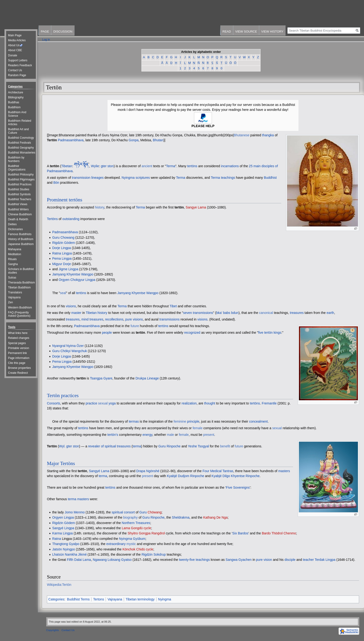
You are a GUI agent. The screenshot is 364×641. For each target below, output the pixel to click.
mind (85, 319)
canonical (266, 313)
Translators (15, 292)
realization (189, 403)
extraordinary (116, 544)
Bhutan (158, 140)
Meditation (14, 254)
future (135, 326)
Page (45, 31)
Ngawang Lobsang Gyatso (112, 560)
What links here (18, 333)
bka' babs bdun (227, 313)
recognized (192, 333)
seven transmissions (198, 313)
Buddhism (14, 107)
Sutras (12, 278)
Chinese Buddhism (20, 214)
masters (284, 471)
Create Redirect (18, 373)
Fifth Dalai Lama (79, 560)
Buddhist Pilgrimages (21, 179)
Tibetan (67, 166)
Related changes (19, 338)
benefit (225, 446)
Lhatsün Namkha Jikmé (69, 554)
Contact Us (15, 70)
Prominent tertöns (65, 200)
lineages (97, 178)
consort (129, 512)
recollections (114, 319)
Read (227, 31)
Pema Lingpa (62, 258)
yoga (112, 403)
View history (272, 31)
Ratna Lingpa (62, 253)
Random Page (17, 75)
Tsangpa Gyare (101, 378)
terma (137, 446)
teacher (308, 560)
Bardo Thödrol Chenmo (279, 533)
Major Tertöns (61, 463)
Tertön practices (63, 395)
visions (71, 306)
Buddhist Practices (20, 184)
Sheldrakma (181, 517)
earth (330, 313)
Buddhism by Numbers (16, 159)
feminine (180, 421)
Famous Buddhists (20, 234)
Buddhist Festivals (19, 143)
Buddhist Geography (21, 148)
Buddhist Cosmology (21, 138)
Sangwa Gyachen (239, 560)
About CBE (15, 50)
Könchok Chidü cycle (138, 549)
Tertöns (52, 219)
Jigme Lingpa (68, 269)
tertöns (192, 166)
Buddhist (270, 178)
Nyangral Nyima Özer (68, 346)
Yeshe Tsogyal (199, 446)
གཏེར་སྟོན (81, 165)
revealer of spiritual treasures (110, 446)
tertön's (113, 435)
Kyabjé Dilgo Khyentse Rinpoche (236, 476)
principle (193, 421)
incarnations (230, 166)
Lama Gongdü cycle (136, 528)
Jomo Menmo (75, 512)
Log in (46, 40)
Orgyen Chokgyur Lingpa (77, 280)
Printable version (19, 348)
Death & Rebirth (18, 219)
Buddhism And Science (17, 114)
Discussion (63, 31)
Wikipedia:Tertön (59, 585)
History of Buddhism (21, 239)
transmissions (170, 319)
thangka (268, 135)
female (198, 428)
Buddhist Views (18, 204)
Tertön (52, 140)
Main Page (15, 35)
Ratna (56, 539)
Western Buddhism (20, 308)
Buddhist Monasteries (22, 153)
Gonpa (134, 140)
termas (134, 421)
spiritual (117, 512)
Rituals (12, 259)
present (209, 435)
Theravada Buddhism (21, 283)
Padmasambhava (71, 140)
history (99, 207)
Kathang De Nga (215, 517)
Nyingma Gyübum (132, 539)
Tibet (173, 306)
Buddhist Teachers (20, 199)
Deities (12, 224)
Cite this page (17, 363)
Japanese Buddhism (21, 244)
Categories (56, 599)
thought (210, 403)
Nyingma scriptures (136, 178)
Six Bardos (240, 533)
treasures (297, 313)
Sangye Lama (196, 207)
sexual (103, 403)
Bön (56, 183)
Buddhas (14, 102)
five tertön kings (270, 333)
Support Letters (18, 60)
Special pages (17, 343)
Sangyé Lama (99, 471)
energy (148, 435)
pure (128, 319)
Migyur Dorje (61, 264)
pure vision (264, 560)
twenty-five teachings (194, 560)
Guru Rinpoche (170, 446)
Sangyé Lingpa (63, 528)
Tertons (99, 599)
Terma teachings (223, 178)
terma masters (78, 499)
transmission (81, 178)
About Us (14, 45)
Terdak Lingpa (325, 560)
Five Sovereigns (238, 487)
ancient (147, 166)
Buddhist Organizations (17, 168)
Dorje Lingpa (61, 248)
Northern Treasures (136, 523)
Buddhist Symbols (19, 194)
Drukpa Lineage (147, 378)
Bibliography (16, 97)
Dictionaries (15, 229)
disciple (290, 560)
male (170, 435)
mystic (131, 544)
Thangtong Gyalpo (66, 544)
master (77, 313)
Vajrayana (115, 599)
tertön (54, 166)
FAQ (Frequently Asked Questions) (19, 314)
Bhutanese (242, 135)
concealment (258, 421)
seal (63, 293)
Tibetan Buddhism (19, 287)
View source (246, 31)
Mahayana (15, 249)
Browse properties (19, 368)
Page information (19, 358)
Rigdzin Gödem (64, 243)
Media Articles (17, 40)
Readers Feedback (20, 65)
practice (91, 403)
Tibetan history (97, 313)
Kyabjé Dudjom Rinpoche (186, 476)
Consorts (54, 403)
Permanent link (17, 353)
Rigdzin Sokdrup (154, 554)
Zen (10, 302)
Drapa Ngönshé (148, 471)
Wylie (95, 166)
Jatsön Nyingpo (64, 549)
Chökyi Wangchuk (74, 351)
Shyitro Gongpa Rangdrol (146, 533)
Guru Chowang (63, 237)
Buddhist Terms (78, 599)
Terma (171, 166)
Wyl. (62, 446)
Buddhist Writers (18, 209)
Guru (56, 351)
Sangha (13, 264)
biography (131, 517)
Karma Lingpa (62, 533)
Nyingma (165, 599)
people (107, 333)
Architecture (16, 92)
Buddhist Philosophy (21, 175)
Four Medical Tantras (218, 471)
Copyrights (52, 630)
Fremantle (269, 403)
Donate (13, 55)
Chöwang (155, 512)
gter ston (107, 166)
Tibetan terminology (140, 599)
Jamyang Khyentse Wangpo (73, 274)
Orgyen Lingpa (63, 517)
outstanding (71, 219)
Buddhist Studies (19, 189)
